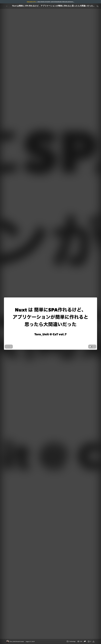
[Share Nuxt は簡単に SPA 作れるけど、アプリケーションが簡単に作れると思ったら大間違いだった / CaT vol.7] (85, 641)
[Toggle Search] (97, 6)
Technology (71, 641)
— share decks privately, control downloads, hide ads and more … (50, 2)
